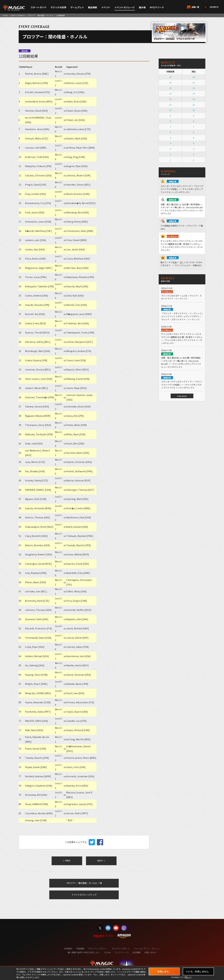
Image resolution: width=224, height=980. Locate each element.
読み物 (142, 7)
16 (170, 77)
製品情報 (93, 7)
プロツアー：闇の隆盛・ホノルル (40, 15)
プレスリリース (122, 952)
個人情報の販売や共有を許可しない (84, 952)
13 (170, 94)
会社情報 (136, 952)
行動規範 (80, 949)
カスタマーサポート (121, 949)
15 (170, 83)
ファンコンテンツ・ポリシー (147, 949)
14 (170, 88)
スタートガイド (38, 7)
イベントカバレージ (125, 7)
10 (170, 110)
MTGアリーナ (157, 7)
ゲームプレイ (77, 7)
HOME (5, 15)
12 (170, 99)
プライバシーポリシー (98, 949)
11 (170, 105)
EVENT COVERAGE (18, 15)
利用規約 (68, 949)
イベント (106, 7)
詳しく (188, 977)
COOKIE (107, 952)
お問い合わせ (150, 952)
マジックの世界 (58, 7)
